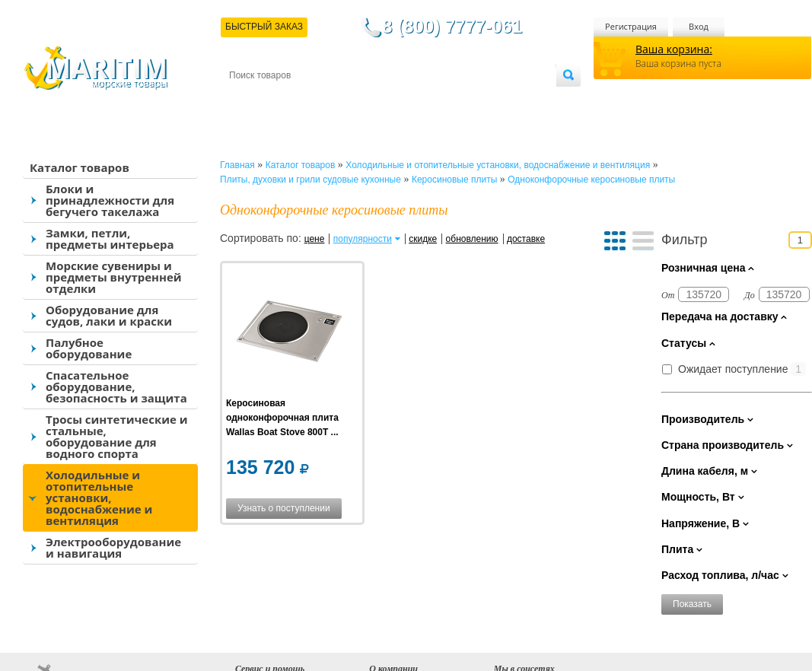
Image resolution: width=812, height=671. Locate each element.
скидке (423, 239)
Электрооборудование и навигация (113, 547)
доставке (526, 239)
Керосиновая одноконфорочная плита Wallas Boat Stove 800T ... (282, 418)
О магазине (411, 100)
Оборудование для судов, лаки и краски (109, 315)
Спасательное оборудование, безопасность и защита (116, 386)
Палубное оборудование (89, 348)
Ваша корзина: (674, 49)
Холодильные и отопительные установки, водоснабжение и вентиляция (99, 498)
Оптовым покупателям (508, 100)
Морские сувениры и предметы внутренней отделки (114, 277)
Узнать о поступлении (284, 508)
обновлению (472, 239)
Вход (699, 26)
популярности (363, 239)
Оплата (355, 100)
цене (315, 239)
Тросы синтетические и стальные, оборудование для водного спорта (117, 436)
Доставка (304, 100)
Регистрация (631, 26)
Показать (692, 604)
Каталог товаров (80, 167)
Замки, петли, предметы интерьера (110, 239)
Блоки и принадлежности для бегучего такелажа (110, 200)
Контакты (247, 100)
